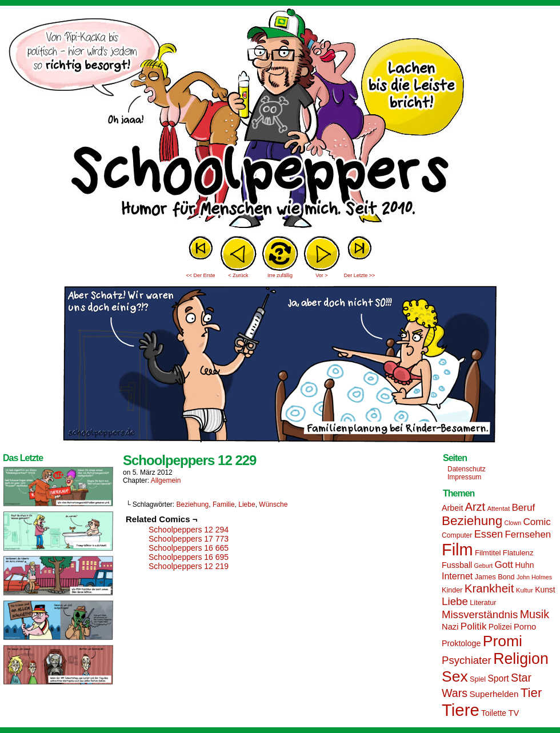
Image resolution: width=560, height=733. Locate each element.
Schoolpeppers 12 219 (189, 566)
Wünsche (273, 504)
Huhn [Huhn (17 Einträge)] (524, 565)
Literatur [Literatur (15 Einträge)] (483, 603)
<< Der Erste (200, 275)
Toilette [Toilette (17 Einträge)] (494, 713)
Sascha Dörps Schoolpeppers (280, 120)
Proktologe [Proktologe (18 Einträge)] (461, 643)
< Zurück (238, 275)
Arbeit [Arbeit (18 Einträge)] (452, 508)
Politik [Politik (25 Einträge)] (474, 626)
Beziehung (193, 504)
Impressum (464, 477)
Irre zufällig (280, 275)
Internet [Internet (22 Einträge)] (457, 576)
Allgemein (166, 480)
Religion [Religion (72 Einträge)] (521, 659)
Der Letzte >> (360, 275)
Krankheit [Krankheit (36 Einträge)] (489, 588)
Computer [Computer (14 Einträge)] (457, 535)
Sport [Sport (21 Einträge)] (498, 678)
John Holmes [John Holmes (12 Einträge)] (534, 577)
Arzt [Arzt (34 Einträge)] (475, 507)
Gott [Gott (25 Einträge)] (504, 565)
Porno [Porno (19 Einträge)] (525, 627)
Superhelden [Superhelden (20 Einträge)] (494, 694)
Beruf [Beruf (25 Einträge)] (523, 508)
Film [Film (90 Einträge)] (457, 550)
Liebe (247, 504)
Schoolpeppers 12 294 (189, 530)
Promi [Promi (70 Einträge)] (503, 641)
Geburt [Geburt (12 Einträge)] (484, 566)
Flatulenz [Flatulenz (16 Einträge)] (518, 553)
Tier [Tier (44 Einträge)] (531, 693)
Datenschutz (467, 469)
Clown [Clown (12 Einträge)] (513, 523)
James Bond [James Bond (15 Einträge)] (495, 577)
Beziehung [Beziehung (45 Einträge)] (472, 521)
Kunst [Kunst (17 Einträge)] (545, 590)
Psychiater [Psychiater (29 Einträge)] (467, 660)
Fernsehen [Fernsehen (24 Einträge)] (528, 534)
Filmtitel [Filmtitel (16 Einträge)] (488, 553)
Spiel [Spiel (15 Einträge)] (478, 679)
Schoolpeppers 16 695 (189, 557)
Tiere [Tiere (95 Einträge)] (461, 710)
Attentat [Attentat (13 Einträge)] (498, 508)
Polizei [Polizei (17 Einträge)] (500, 627)
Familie (224, 504)
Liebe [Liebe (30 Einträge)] (455, 601)
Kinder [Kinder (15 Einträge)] (452, 590)
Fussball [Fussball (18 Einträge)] (457, 565)
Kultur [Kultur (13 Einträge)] (525, 590)
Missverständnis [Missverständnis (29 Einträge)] (480, 614)
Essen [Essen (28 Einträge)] (489, 534)
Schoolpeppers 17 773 (189, 539)
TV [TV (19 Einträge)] (513, 713)
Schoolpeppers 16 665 (189, 548)
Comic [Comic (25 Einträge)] (537, 522)
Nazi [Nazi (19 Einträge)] (450, 627)
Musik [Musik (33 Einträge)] (535, 614)
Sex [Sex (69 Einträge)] (455, 676)
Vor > (321, 275)
